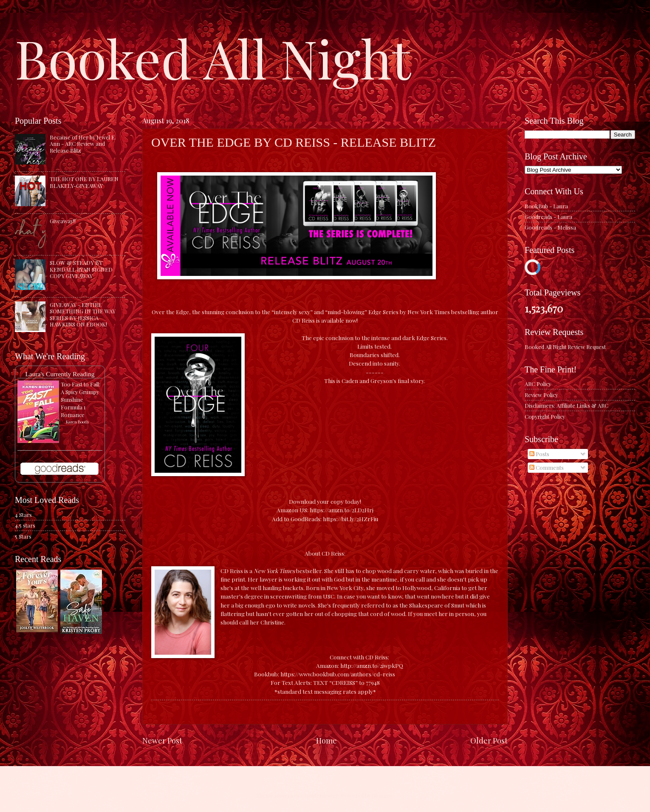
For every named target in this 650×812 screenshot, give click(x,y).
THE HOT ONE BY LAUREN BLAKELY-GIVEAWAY (84, 182)
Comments (547, 467)
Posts (539, 454)
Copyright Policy (545, 416)
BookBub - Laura (546, 206)
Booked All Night (213, 57)
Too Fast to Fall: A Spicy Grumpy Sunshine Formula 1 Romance (81, 399)
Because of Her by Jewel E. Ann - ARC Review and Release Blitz (83, 144)
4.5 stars (25, 525)
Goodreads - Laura (548, 217)
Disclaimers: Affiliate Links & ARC (567, 405)
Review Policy (541, 395)
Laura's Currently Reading (60, 374)
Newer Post (162, 740)
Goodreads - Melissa (550, 227)
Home (326, 740)
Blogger (382, 795)
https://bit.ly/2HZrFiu (350, 519)
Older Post (489, 740)
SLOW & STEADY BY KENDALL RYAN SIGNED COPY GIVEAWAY (81, 269)
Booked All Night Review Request (565, 347)
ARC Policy (538, 384)
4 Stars (23, 515)
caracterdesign (320, 795)
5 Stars (23, 536)
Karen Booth (77, 422)
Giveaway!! (63, 221)
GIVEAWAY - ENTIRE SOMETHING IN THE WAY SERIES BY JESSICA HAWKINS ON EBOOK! (83, 314)
